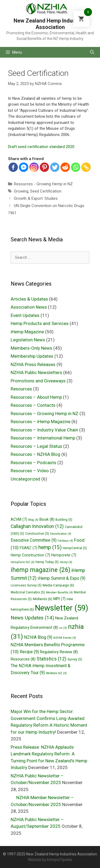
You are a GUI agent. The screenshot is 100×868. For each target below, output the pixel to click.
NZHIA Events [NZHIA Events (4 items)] (65, 638)
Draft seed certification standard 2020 (41, 147)
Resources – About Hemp (36, 397)
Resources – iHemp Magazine (41, 422)
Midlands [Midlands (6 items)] (43, 599)
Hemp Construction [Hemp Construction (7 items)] (30, 555)
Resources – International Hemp (43, 438)
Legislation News (28, 340)
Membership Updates (32, 356)
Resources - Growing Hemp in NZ (43, 184)
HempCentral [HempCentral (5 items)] (75, 548)
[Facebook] (13, 167)
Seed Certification (46, 191)
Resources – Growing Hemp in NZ (45, 413)
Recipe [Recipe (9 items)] (29, 652)
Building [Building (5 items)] (64, 520)
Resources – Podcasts (33, 463)
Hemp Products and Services (40, 323)
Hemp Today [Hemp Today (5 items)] (47, 562)
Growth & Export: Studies (36, 198)
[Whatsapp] (76, 167)
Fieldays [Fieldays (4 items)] (65, 541)
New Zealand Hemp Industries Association (50, 24)
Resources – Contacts (33, 405)
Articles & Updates (29, 299)
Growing (21, 191)
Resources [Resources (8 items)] (23, 659)
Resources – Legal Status (36, 446)
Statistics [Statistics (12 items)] (51, 659)
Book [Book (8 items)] (47, 519)
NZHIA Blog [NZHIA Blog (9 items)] (38, 637)
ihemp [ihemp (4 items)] (66, 562)
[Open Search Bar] (92, 52)
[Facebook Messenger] (24, 167)
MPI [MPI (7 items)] (59, 599)
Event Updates (25, 315)
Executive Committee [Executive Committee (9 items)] (34, 540)
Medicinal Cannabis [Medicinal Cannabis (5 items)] (28, 592)
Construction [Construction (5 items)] (37, 534)
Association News (29, 307)
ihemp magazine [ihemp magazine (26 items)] (41, 570)
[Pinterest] (44, 167)
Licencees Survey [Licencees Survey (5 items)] (26, 585)
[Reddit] (65, 167)
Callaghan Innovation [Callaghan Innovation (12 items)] (37, 526)
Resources (21, 389)
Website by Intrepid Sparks (50, 860)
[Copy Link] (86, 167)
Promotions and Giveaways (38, 381)
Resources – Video (30, 471)
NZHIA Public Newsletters (36, 372)
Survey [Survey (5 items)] (75, 659)
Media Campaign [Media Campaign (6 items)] (58, 585)
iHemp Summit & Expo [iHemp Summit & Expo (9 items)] (61, 578)
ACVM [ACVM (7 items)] (19, 519)
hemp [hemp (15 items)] (50, 547)
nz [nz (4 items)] (63, 628)
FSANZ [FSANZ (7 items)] (29, 548)
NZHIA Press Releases (33, 364)
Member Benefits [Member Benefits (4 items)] (59, 592)
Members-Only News (31, 348)
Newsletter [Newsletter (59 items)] (62, 608)
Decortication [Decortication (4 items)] (61, 534)
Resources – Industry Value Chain (44, 430)
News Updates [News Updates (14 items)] (32, 618)
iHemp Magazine (27, 332)
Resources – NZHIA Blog (35, 454)
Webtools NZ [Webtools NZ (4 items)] (56, 673)
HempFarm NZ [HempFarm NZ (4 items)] (23, 562)
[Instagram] (34, 167)
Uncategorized (25, 479)
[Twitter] (55, 167)
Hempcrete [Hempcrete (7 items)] (64, 555)
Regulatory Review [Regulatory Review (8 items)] (59, 652)
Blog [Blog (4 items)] (33, 520)
